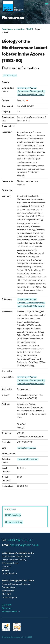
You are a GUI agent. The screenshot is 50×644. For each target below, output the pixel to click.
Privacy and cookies (11, 612)
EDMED (29, 29)
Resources (7, 29)
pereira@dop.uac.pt (27, 448)
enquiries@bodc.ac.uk (24, 545)
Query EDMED (10, 76)
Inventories (19, 29)
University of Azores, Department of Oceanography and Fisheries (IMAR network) (31, 91)
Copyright (6, 605)
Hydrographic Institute (28, 459)
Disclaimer (7, 608)
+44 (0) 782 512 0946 (19, 540)
